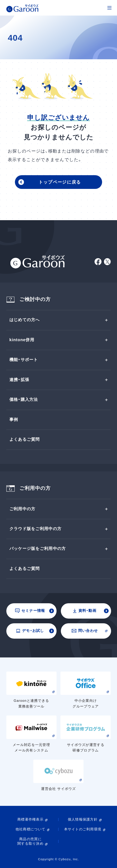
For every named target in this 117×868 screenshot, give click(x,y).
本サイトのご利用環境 (83, 829)
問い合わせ (85, 631)
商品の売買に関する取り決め (30, 841)
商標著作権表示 (30, 819)
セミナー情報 (30, 611)
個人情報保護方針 (83, 819)
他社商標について (30, 829)
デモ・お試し (30, 631)
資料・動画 (85, 611)
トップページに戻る (60, 182)
